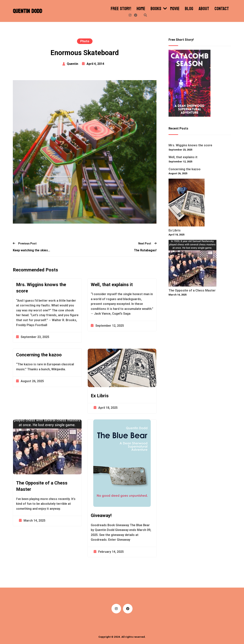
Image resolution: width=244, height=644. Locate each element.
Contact (222, 9)
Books (156, 9)
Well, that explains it (112, 285)
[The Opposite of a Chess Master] (192, 264)
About (204, 9)
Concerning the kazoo (39, 355)
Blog (189, 9)
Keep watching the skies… (32, 250)
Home (141, 9)
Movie (175, 9)
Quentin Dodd (27, 11)
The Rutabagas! (145, 250)
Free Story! (121, 9)
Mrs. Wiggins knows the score (41, 288)
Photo (85, 41)
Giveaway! (101, 515)
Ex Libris (100, 396)
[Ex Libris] (187, 203)
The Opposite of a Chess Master (42, 486)
